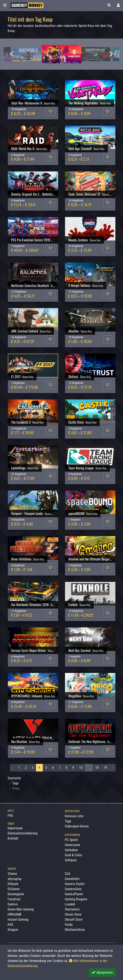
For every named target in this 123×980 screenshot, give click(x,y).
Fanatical (14, 899)
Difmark (13, 884)
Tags (15, 783)
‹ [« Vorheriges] (13, 768)
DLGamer (14, 889)
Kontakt (13, 838)
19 (105, 768)
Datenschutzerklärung (23, 833)
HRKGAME (15, 914)
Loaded (70, 904)
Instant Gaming (18, 920)
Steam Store (73, 914)
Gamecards (72, 845)
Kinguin (13, 930)
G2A (68, 874)
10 (81, 768)
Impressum (15, 828)
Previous (12, 54)
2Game (12, 874)
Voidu (69, 925)
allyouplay (15, 879)
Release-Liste (74, 816)
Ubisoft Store (74, 920)
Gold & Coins (73, 855)
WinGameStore (75, 930)
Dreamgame (16, 894)
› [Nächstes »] (113, 768)
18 (97, 768)
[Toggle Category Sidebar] (5, 5)
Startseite (14, 778)
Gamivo (13, 904)
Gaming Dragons (76, 899)
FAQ (10, 815)
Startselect (72, 909)
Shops (12, 869)
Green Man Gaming (21, 909)
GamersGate (73, 889)
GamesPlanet (74, 894)
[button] (109, 5)
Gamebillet (72, 879)
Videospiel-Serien (77, 826)
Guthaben (71, 850)
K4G (10, 925)
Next (111, 54)
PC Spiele (71, 840)
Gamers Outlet (75, 884)
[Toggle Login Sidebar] (118, 5)
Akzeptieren (102, 972)
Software (71, 860)
